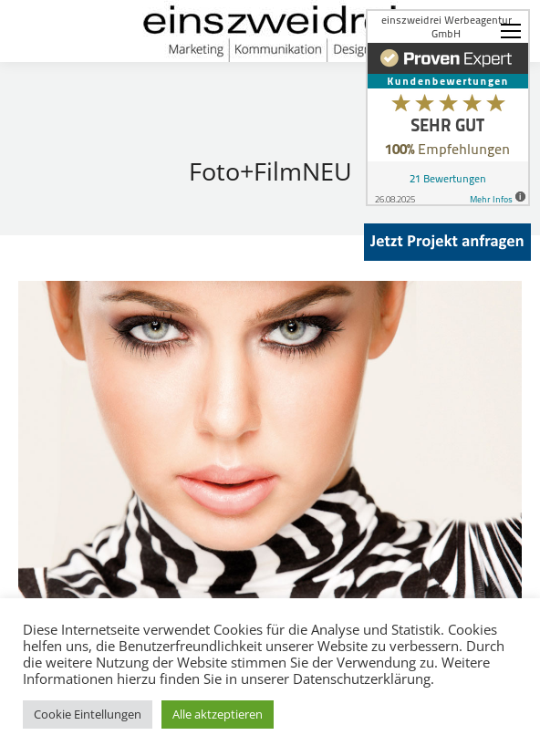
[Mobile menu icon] (511, 31)
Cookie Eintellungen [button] (88, 714)
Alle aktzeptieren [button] (218, 714)
